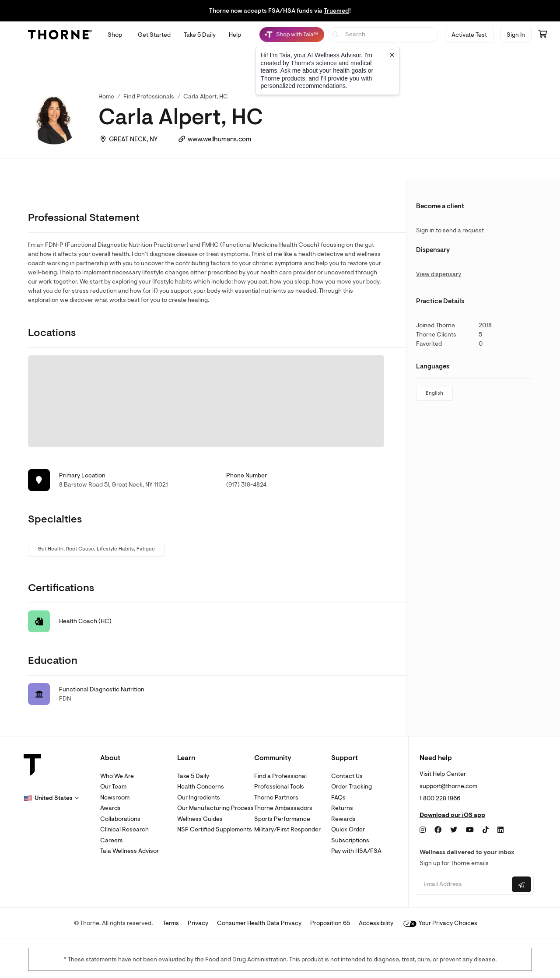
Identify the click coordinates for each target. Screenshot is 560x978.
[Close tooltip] (392, 55)
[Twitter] (454, 830)
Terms (171, 923)
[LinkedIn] (500, 830)
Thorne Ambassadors (283, 808)
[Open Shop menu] (115, 35)
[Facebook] (438, 830)
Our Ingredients (199, 797)
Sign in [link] (425, 230)
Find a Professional (280, 776)
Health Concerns (201, 787)
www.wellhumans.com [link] (219, 139)
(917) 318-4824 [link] (246, 485)
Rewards (343, 819)
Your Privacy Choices (440, 923)
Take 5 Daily (193, 776)
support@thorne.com (448, 786)
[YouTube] (470, 830)
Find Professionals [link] (149, 96)
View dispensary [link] (439, 274)
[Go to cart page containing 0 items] (542, 35)
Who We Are (117, 776)
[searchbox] (383, 35)
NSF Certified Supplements (215, 829)
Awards (110, 808)
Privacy (198, 923)
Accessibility (376, 923)
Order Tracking (352, 787)
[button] (51, 798)
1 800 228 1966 (440, 798)
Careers (112, 840)
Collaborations (120, 819)
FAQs (338, 797)
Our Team (113, 787)
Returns (342, 808)
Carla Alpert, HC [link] (206, 96)
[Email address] (462, 885)
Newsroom (115, 797)
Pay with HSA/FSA (356, 851)
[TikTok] (486, 830)
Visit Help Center (443, 774)
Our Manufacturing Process (215, 808)
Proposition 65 (330, 923)
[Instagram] (423, 830)
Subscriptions (350, 840)
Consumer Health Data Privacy (259, 923)
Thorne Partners (276, 797)
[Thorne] (60, 35)
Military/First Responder (287, 829)
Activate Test (469, 35)
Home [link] (106, 96)
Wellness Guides (200, 819)
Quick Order (348, 829)
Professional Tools (279, 787)
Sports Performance (282, 819)
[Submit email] (521, 884)
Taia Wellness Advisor (129, 851)
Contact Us (347, 776)
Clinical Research (124, 829)
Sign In (516, 35)
